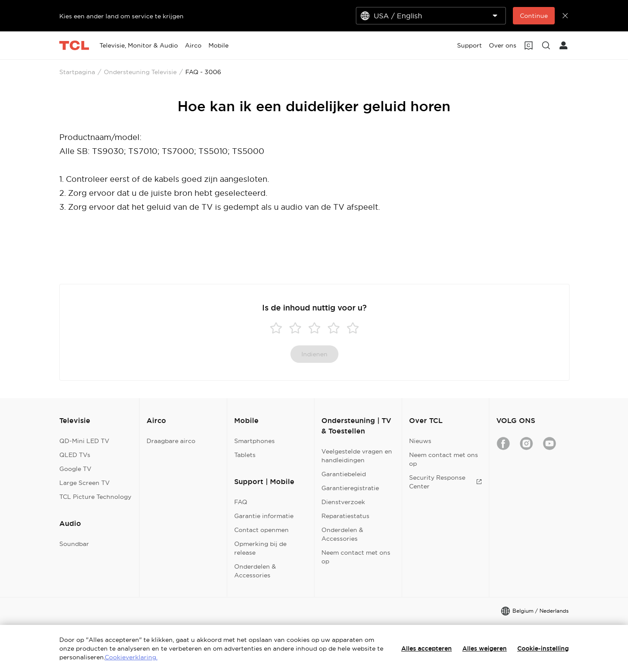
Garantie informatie (264, 516)
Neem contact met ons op (356, 557)
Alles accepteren (427, 648)
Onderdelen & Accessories (255, 571)
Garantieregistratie (350, 488)
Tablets (245, 455)
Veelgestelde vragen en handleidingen (357, 456)
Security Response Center (445, 482)
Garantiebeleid (344, 474)
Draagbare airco (171, 441)
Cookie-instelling (543, 648)
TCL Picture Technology (95, 497)
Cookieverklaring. (131, 657)
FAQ (241, 502)
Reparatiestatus (345, 516)
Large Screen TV (85, 483)
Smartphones (254, 441)
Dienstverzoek (343, 502)
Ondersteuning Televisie (140, 72)
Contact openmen (261, 530)
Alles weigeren (485, 648)
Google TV (75, 469)
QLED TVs (75, 455)
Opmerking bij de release (260, 548)
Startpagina (77, 72)
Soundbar (74, 544)
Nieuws (420, 441)
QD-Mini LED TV (84, 441)
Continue (534, 16)
